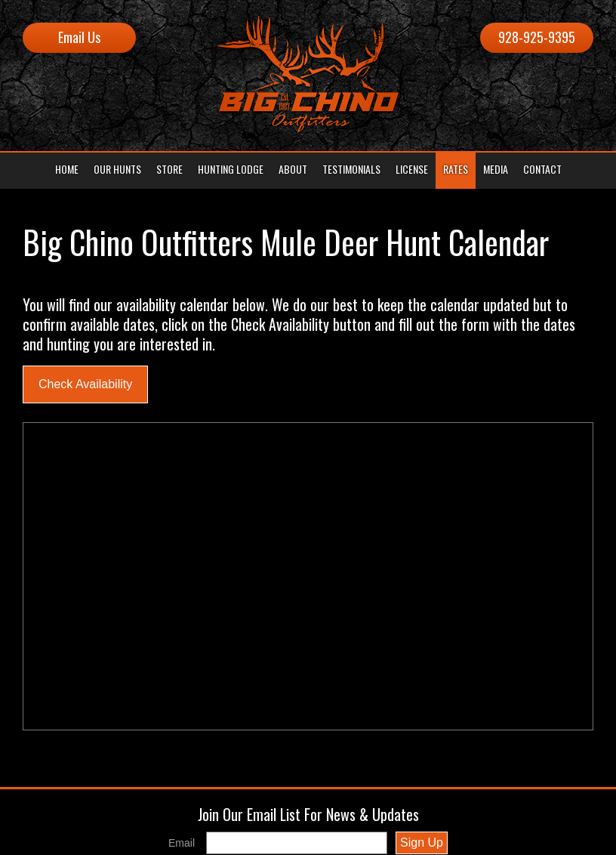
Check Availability (85, 384)
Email (182, 843)
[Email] (297, 843)
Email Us (79, 37)
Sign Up (422, 843)
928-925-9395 (537, 37)
